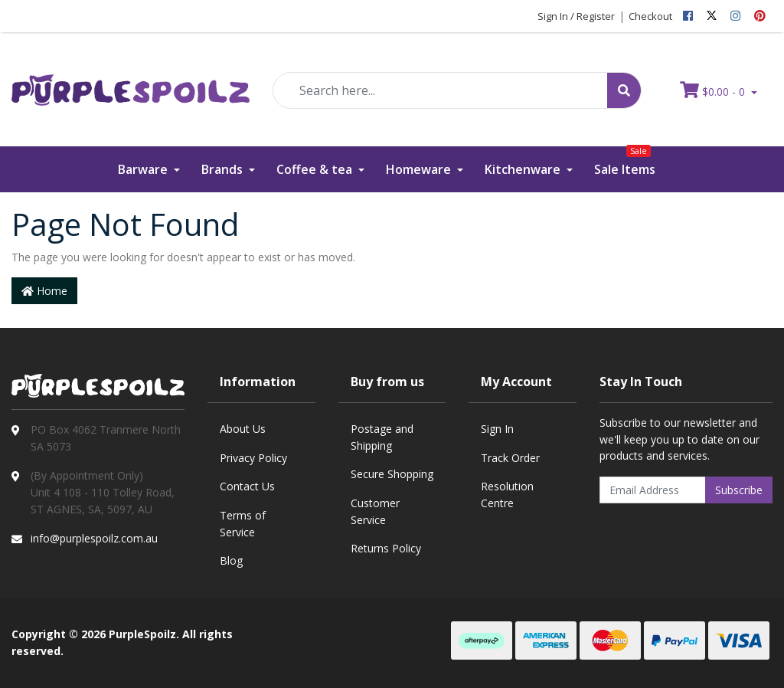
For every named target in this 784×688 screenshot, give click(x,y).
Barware (144, 169)
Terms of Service (243, 524)
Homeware (420, 169)
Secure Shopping (392, 474)
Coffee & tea (316, 169)
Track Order (510, 458)
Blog (231, 560)
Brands (224, 169)
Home (44, 291)
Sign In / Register (576, 16)
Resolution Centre (507, 495)
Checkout (650, 16)
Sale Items (625, 162)
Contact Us (247, 486)
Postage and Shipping (382, 437)
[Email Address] (653, 490)
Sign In (497, 429)
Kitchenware (524, 169)
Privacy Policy (253, 458)
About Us (243, 429)
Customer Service (375, 511)
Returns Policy (386, 548)
